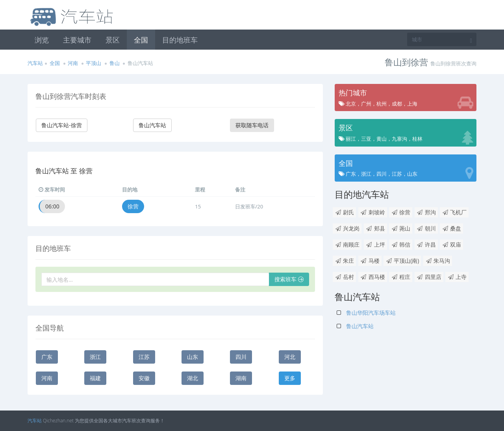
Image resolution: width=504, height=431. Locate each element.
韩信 (401, 244)
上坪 (375, 244)
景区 (113, 40)
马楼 (370, 261)
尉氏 (344, 212)
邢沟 (426, 212)
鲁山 (115, 63)
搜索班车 (289, 279)
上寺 (457, 277)
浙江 (95, 357)
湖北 (193, 378)
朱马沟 (438, 261)
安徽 (144, 378)
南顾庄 (347, 244)
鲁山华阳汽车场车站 (366, 313)
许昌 (426, 244)
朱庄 (344, 261)
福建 (95, 378)
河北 (290, 357)
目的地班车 (180, 40)
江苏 (144, 357)
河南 (73, 63)
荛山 (401, 228)
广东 (47, 357)
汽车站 (35, 63)
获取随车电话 (252, 125)
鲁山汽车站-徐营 (62, 125)
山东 (193, 357)
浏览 (42, 40)
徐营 (133, 206)
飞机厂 (454, 212)
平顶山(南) (402, 261)
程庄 (401, 277)
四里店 (429, 277)
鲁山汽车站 (152, 125)
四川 (241, 357)
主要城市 (77, 40)
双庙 (451, 244)
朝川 (426, 228)
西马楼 (373, 277)
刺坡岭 (373, 212)
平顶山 (94, 63)
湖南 (241, 378)
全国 (141, 40)
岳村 (344, 277)
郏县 (375, 228)
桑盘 (451, 228)
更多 (290, 378)
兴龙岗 (347, 228)
